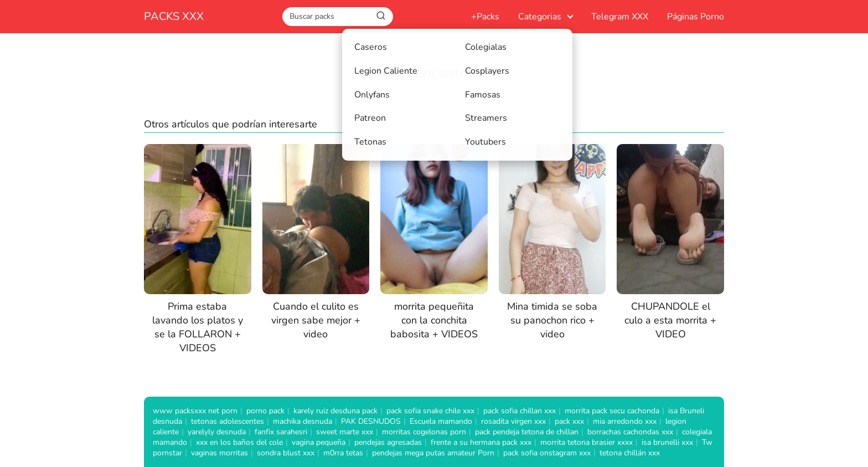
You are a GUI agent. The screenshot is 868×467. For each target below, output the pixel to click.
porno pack (265, 411)
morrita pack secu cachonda (612, 411)
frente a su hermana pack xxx (481, 442)
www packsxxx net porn (195, 411)
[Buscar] (381, 16)
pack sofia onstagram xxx (547, 453)
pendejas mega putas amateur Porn (433, 453)
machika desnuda (303, 421)
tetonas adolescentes (228, 421)
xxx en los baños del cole (239, 442)
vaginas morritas (219, 453)
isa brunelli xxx (667, 442)
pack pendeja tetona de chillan (527, 432)
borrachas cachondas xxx (630, 432)
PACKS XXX (174, 16)
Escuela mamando (441, 421)
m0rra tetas (343, 453)
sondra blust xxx (286, 453)
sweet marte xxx (345, 432)
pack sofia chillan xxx (520, 411)
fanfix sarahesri (281, 432)
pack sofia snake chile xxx (430, 411)
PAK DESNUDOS (371, 421)
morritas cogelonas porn (424, 432)
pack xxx (569, 421)
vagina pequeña (319, 442)
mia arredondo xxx (625, 421)
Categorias (540, 17)
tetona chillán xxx (630, 453)
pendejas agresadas (388, 442)
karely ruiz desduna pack (335, 411)
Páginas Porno (696, 17)
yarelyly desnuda (217, 432)
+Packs (485, 17)
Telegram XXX (620, 17)
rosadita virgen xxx (513, 421)
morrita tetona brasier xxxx (587, 442)
